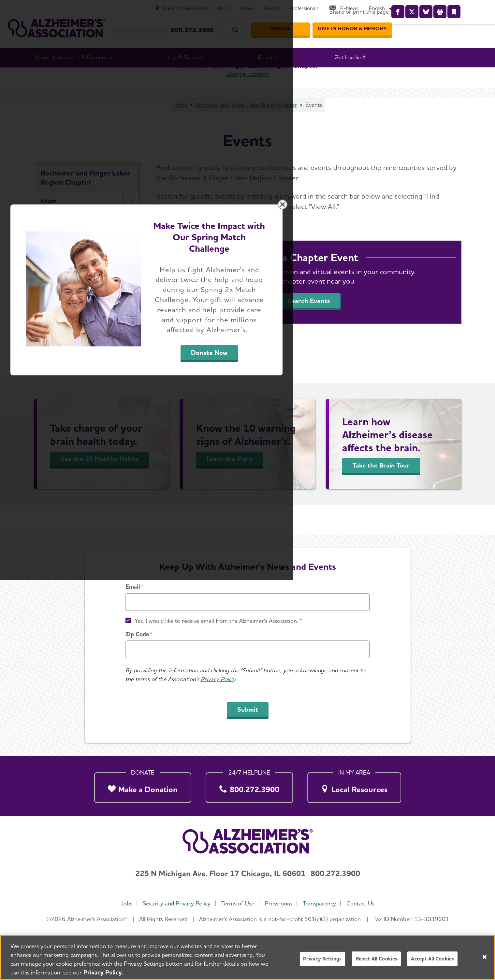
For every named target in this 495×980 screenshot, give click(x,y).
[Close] (485, 957)
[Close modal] (402, 407)
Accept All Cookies (432, 959)
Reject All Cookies (377, 959)
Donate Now (320, 551)
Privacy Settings (322, 959)
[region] (247, 958)
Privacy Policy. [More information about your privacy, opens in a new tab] (103, 972)
